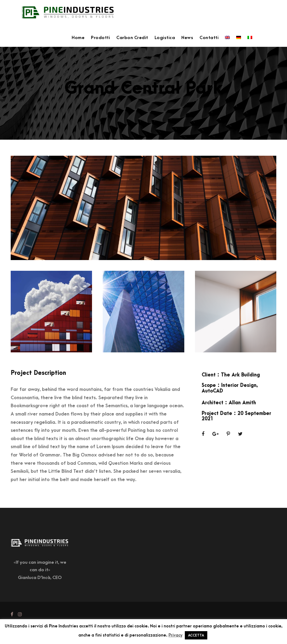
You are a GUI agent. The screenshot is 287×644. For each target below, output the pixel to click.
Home (78, 38)
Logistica (165, 38)
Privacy (175, 635)
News (187, 38)
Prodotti (100, 38)
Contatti (209, 38)
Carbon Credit (132, 38)
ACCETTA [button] (196, 635)
